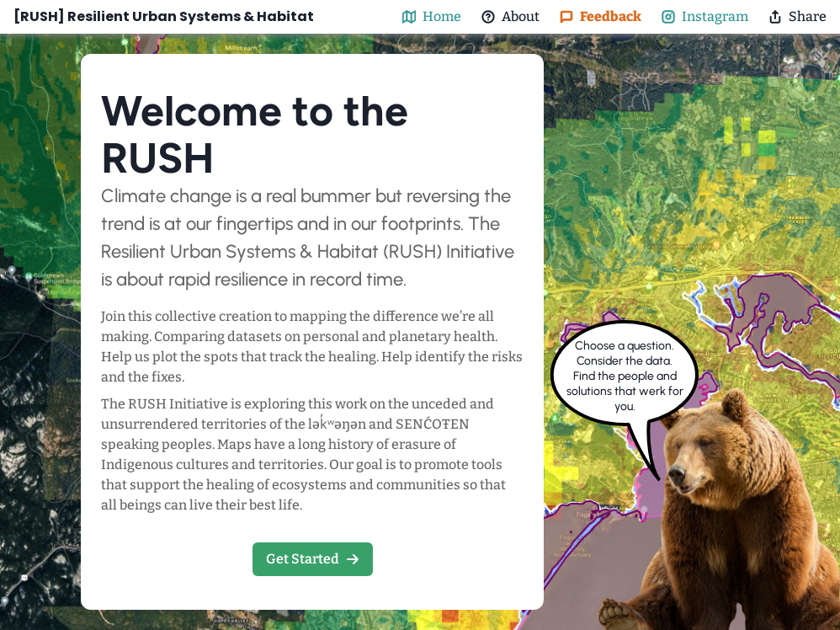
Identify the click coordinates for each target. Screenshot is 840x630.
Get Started (313, 559)
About (510, 16)
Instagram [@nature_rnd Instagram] (705, 16)
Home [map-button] (432, 16)
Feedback (601, 16)
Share (797, 16)
